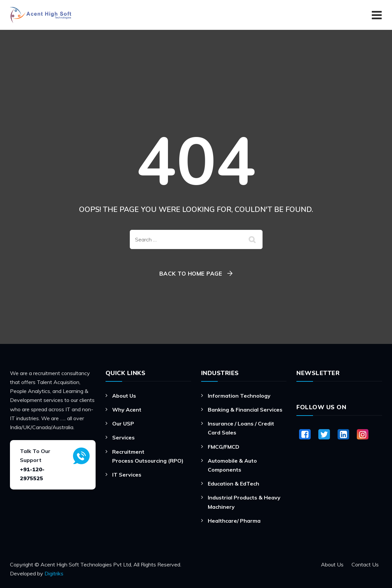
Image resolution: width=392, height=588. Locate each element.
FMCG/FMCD (224, 447)
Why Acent (127, 410)
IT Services (127, 475)
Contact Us (365, 564)
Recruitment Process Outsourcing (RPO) (148, 456)
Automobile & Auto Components (232, 465)
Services (123, 437)
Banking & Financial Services (245, 410)
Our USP (123, 424)
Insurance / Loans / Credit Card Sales (241, 428)
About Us (124, 396)
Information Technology (239, 396)
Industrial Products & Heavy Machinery (244, 502)
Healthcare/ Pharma (234, 521)
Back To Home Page (191, 273)
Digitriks (54, 573)
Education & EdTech (234, 484)
